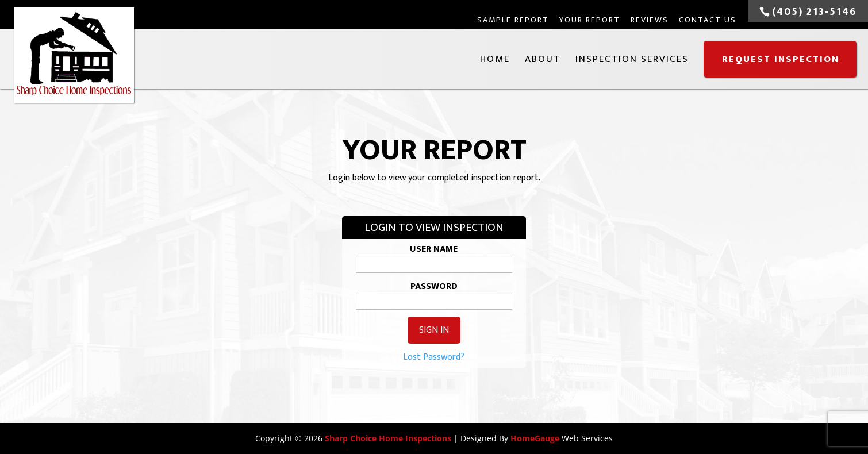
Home (495, 59)
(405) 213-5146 (814, 12)
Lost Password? (434, 357)
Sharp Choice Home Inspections (388, 438)
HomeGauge (535, 438)
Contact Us (708, 20)
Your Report (590, 20)
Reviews (650, 20)
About (543, 59)
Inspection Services (632, 59)
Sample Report (513, 20)
